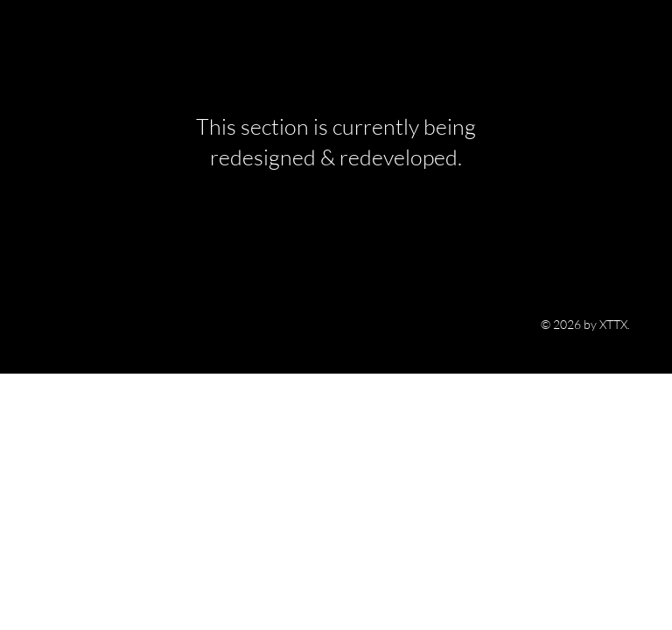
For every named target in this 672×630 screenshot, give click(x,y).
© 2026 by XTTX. (585, 324)
